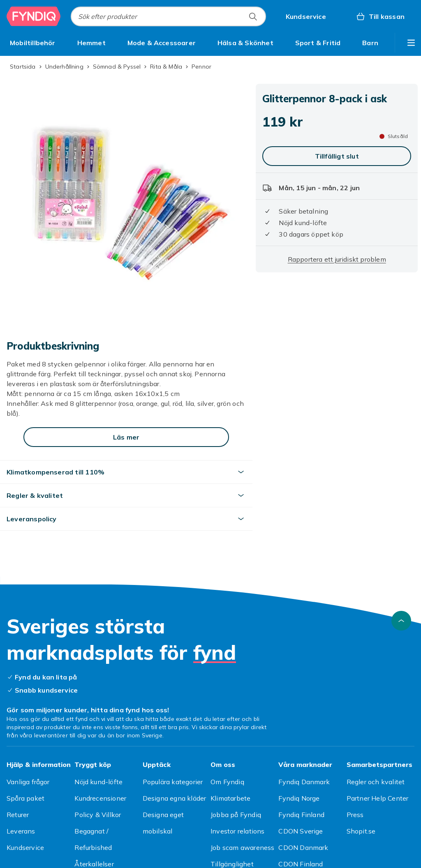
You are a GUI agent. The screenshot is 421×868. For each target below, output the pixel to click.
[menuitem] (33, 43)
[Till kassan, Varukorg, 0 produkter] (380, 16)
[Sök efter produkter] (253, 16)
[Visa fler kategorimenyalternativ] (411, 43)
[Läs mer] (126, 437)
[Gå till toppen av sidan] (401, 621)
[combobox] (168, 16)
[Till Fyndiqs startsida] (34, 16)
